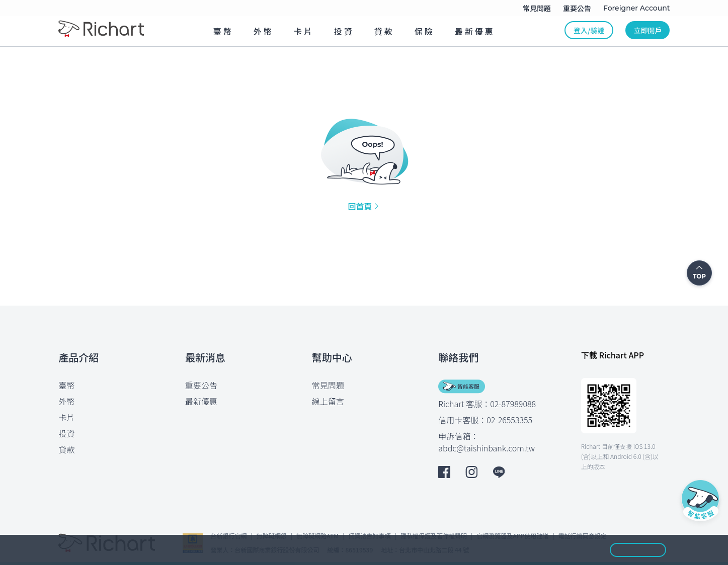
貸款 (67, 449)
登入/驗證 (589, 30)
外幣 (67, 401)
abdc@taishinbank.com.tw (487, 448)
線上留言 (328, 401)
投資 (67, 433)
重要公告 (201, 385)
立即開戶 (648, 30)
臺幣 (67, 385)
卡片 (67, 417)
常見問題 (328, 385)
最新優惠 (201, 401)
